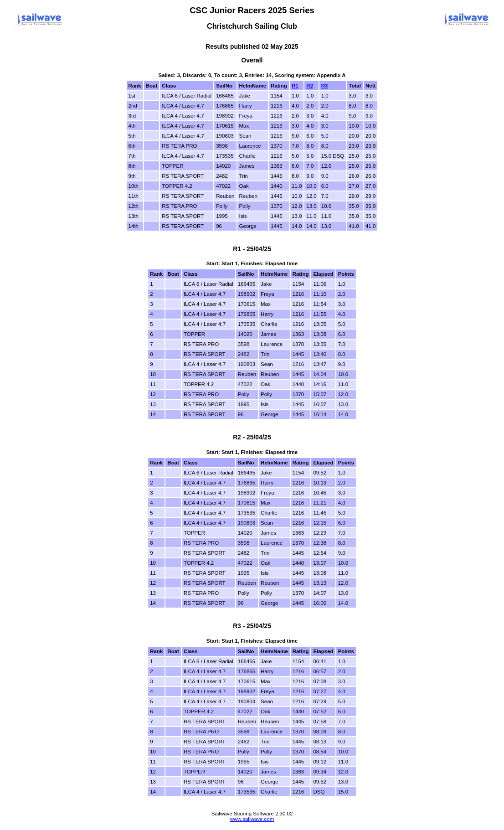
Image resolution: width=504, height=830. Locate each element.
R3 (325, 86)
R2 (310, 86)
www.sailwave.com (252, 819)
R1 (295, 86)
